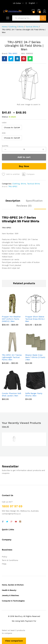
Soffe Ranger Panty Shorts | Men (34, 395)
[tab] (13, 202)
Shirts (23, 184)
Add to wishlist (13, 174)
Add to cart (24, 157)
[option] (14, 439)
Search (43, 18)
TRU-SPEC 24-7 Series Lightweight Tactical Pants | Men (12, 357)
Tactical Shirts (33, 184)
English (32, 3)
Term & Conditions (10, 560)
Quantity (5, 146)
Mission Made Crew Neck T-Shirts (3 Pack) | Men (35, 357)
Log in (45, 11)
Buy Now (24, 166)
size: (4, 133)
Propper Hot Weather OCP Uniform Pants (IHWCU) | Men (11, 319)
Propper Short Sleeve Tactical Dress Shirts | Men (35, 319)
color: (5, 123)
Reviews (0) (24, 206)
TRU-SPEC (13, 53)
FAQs (4, 564)
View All (5, 427)
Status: (5, 117)
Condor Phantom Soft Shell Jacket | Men (12, 395)
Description (13, 201)
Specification (34, 201)
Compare (30, 174)
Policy (4, 557)
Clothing (16, 184)
